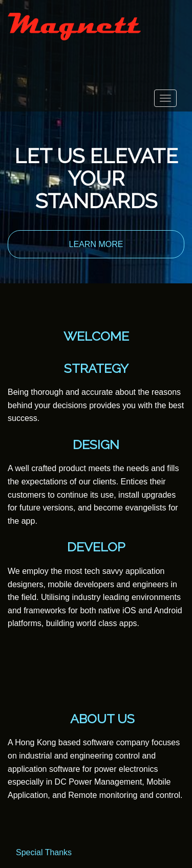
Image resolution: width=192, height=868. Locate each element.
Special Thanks (44, 852)
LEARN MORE (96, 244)
